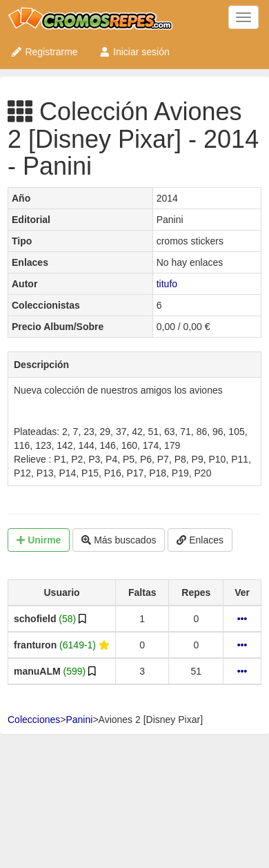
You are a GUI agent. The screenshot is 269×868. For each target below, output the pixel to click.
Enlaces (200, 540)
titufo (167, 284)
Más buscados (119, 540)
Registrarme (44, 52)
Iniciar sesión (134, 52)
